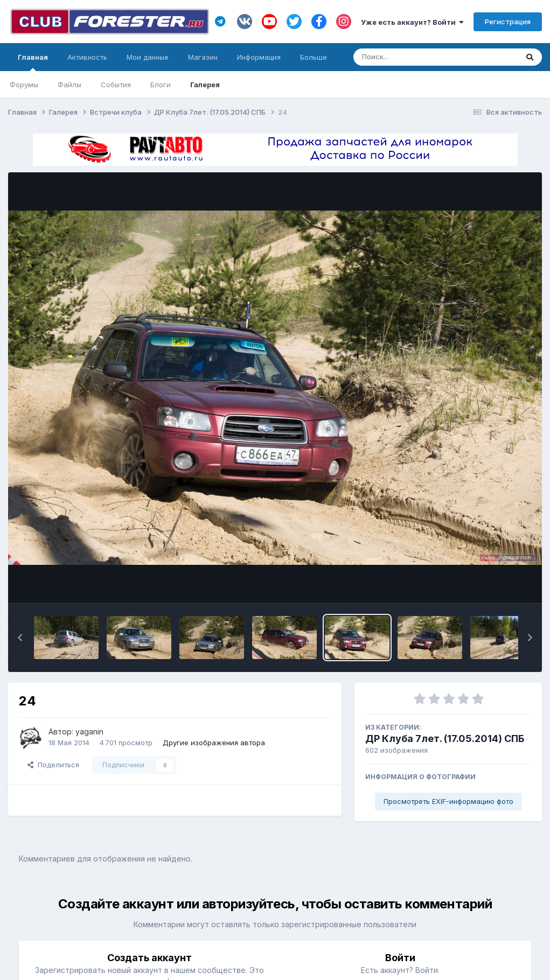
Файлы (69, 85)
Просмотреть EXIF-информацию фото (448, 801)
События (116, 85)
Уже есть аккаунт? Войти (412, 22)
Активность (87, 57)
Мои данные (148, 57)
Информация (259, 57)
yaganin (89, 731)
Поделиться (53, 765)
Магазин (203, 57)
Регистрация (508, 22)
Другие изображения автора (214, 743)
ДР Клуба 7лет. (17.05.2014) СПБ (445, 738)
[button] (20, 638)
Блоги (161, 85)
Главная (33, 62)
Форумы (24, 85)
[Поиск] (415, 57)
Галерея (205, 85)
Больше (314, 57)
